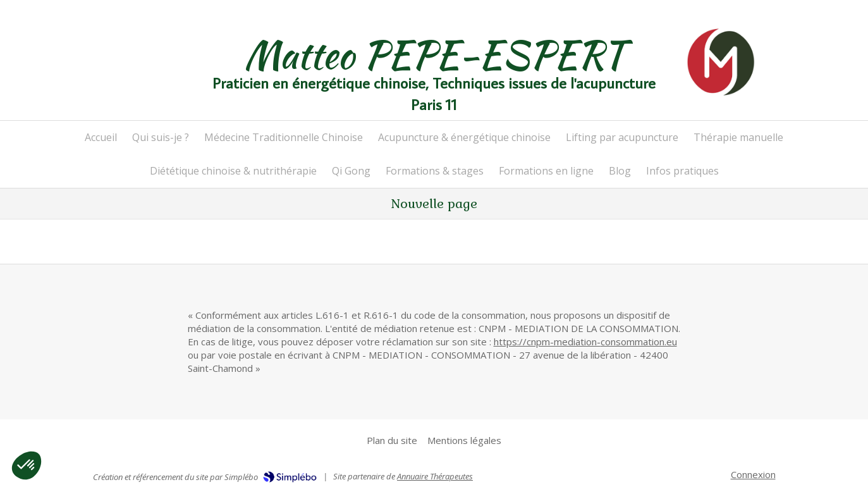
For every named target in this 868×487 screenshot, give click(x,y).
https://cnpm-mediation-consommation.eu (585, 342)
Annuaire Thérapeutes (435, 476)
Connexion (753, 474)
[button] (27, 465)
